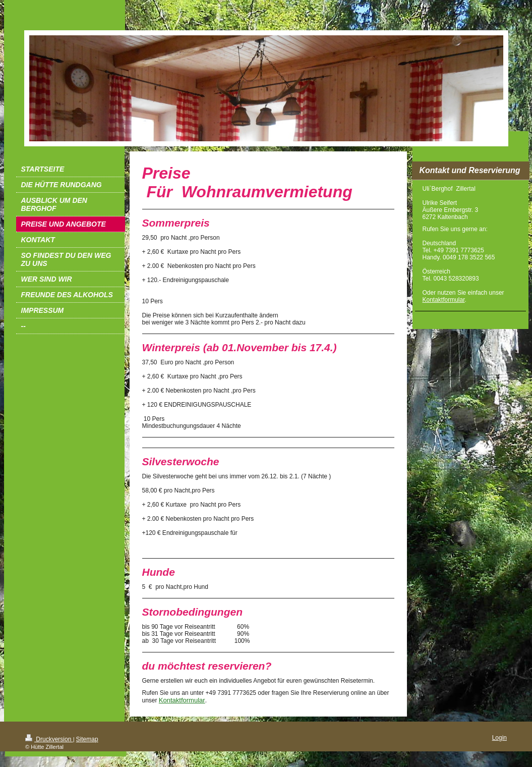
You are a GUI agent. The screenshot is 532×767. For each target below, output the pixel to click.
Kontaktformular (182, 700)
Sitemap (87, 739)
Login (499, 738)
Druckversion (49, 739)
